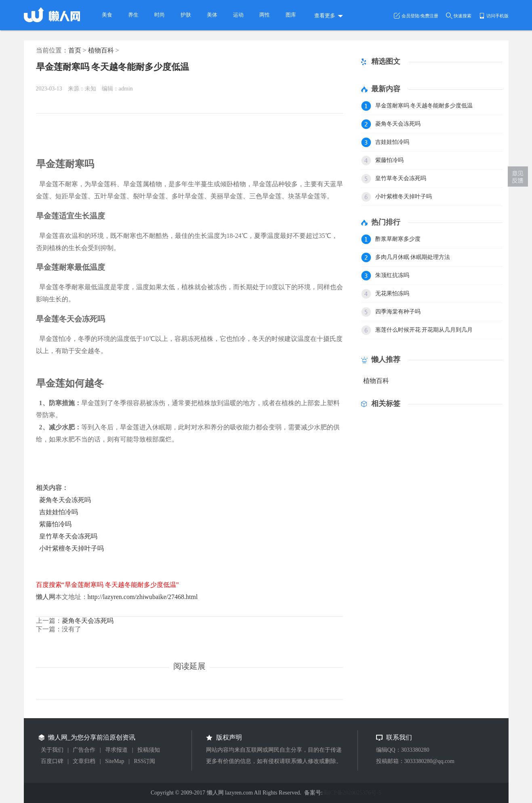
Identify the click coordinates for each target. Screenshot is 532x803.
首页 (75, 50)
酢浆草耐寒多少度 (398, 239)
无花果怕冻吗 (392, 293)
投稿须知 (149, 750)
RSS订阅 (144, 761)
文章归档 (84, 761)
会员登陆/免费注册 (420, 16)
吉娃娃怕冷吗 (59, 512)
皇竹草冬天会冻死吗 (68, 536)
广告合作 (84, 750)
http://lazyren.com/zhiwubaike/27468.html (143, 597)
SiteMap (115, 761)
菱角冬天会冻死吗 (65, 500)
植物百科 (101, 50)
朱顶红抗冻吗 (392, 275)
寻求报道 (116, 750)
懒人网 (46, 597)
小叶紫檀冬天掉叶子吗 (71, 548)
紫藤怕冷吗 (55, 524)
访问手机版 (497, 16)
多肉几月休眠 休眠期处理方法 (413, 257)
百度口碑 (52, 761)
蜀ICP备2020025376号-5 (352, 793)
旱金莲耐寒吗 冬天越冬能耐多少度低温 (113, 67)
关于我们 (52, 750)
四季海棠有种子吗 (398, 312)
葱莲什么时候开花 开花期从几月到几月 (424, 330)
